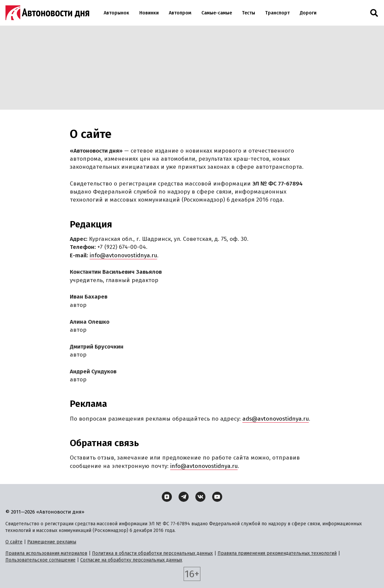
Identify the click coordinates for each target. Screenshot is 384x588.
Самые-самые (217, 13)
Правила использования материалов (46, 553)
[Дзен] (167, 497)
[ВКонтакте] (200, 497)
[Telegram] (184, 497)
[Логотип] (47, 13)
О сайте (14, 542)
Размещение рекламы (52, 542)
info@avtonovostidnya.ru (123, 255)
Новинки (149, 13)
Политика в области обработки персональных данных (152, 553)
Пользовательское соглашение (40, 560)
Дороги (308, 13)
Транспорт (277, 13)
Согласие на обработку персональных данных (131, 560)
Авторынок (116, 13)
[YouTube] (217, 497)
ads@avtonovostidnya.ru (276, 419)
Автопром (180, 13)
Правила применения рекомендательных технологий (277, 553)
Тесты (249, 13)
